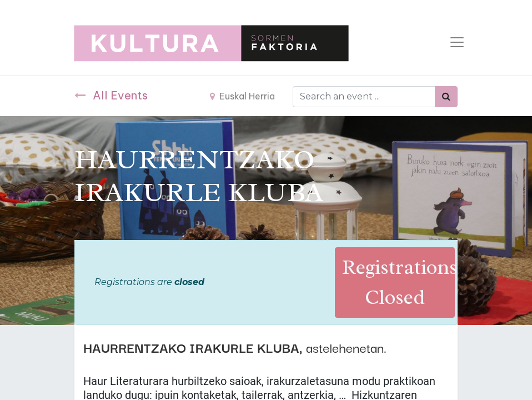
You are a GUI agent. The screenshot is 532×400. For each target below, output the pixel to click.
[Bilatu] (446, 97)
